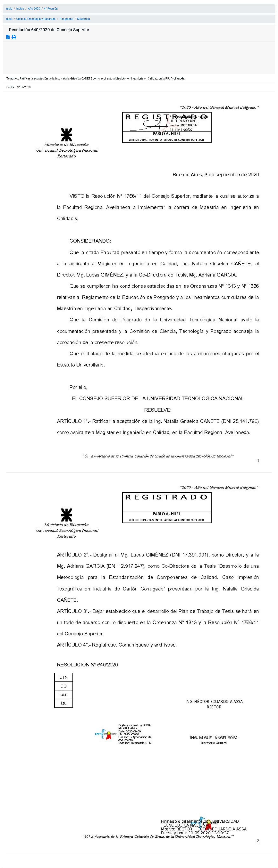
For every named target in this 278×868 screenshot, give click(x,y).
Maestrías (83, 19)
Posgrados (66, 19)
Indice (20, 9)
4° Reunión (51, 9)
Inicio (9, 9)
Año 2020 (34, 9)
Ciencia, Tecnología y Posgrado (36, 19)
